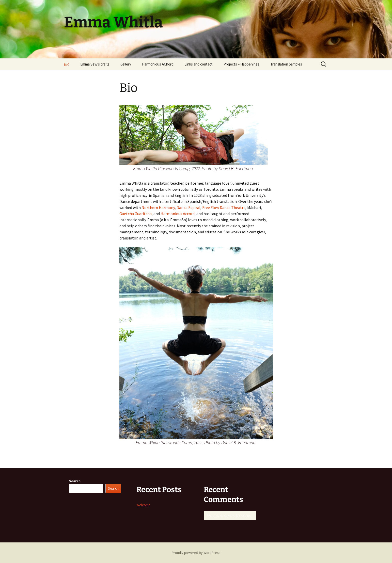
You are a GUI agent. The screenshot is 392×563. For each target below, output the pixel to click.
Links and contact (199, 64)
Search (75, 481)
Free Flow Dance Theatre (224, 207)
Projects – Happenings (241, 64)
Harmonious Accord (178, 214)
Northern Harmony (158, 207)
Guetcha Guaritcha (136, 214)
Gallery (126, 64)
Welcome (144, 505)
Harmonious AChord (158, 64)
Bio (67, 64)
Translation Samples (286, 64)
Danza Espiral (189, 207)
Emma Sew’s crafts (95, 64)
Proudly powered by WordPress (196, 553)
